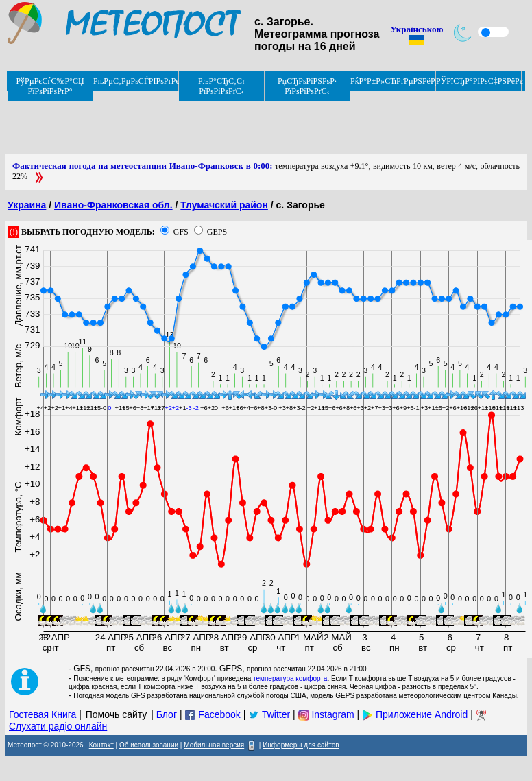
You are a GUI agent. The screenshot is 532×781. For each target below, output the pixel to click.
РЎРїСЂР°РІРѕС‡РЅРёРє (479, 81)
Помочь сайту (117, 714)
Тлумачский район (224, 205)
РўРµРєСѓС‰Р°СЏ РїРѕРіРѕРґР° (50, 86)
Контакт (101, 745)
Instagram (332, 714)
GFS (181, 232)
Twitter (276, 714)
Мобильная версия (214, 745)
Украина (27, 205)
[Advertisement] (255, 123)
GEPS (217, 232)
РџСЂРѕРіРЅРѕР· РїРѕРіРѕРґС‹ (307, 86)
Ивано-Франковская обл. (113, 205)
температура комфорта (290, 678)
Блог (167, 714)
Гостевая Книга (43, 714)
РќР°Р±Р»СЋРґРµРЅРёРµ (393, 81)
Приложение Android (422, 714)
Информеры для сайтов (301, 745)
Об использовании (149, 745)
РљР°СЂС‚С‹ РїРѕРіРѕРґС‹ (221, 86)
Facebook (219, 714)
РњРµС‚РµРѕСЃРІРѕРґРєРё (136, 81)
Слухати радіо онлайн (58, 726)
